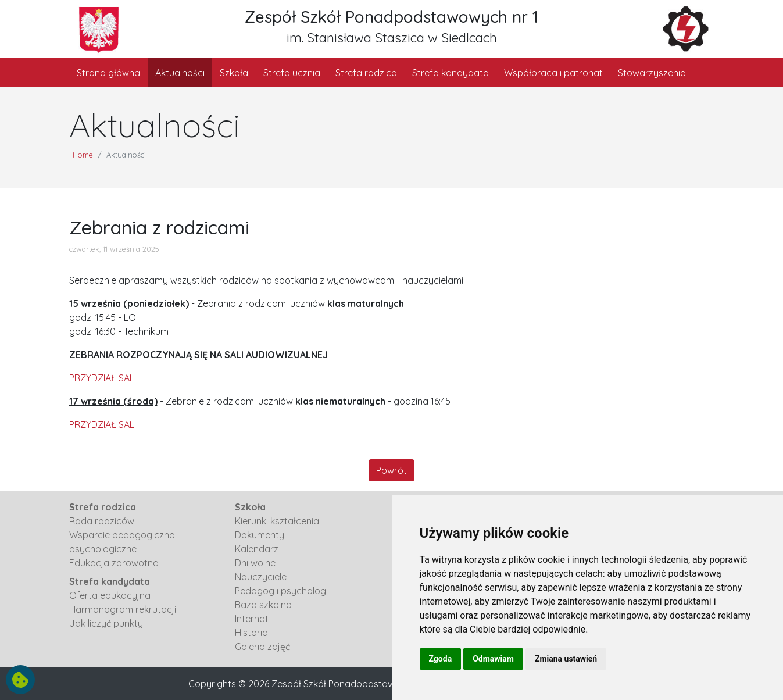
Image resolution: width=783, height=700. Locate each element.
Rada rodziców (102, 521)
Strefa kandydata (451, 73)
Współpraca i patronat (553, 73)
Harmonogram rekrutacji (123, 609)
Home (83, 155)
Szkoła (234, 73)
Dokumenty (260, 535)
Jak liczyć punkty (106, 623)
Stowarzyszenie (652, 73)
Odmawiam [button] (493, 659)
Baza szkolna (263, 605)
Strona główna (108, 73)
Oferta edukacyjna (110, 595)
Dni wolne (255, 563)
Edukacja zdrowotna (114, 563)
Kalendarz (257, 549)
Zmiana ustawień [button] (566, 659)
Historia (251, 633)
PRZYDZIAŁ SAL (102, 378)
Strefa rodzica (366, 73)
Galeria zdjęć (262, 647)
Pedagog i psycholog (280, 591)
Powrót (391, 470)
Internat (252, 619)
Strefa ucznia (292, 73)
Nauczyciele (261, 577)
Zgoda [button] (441, 659)
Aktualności (180, 73)
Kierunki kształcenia (277, 521)
